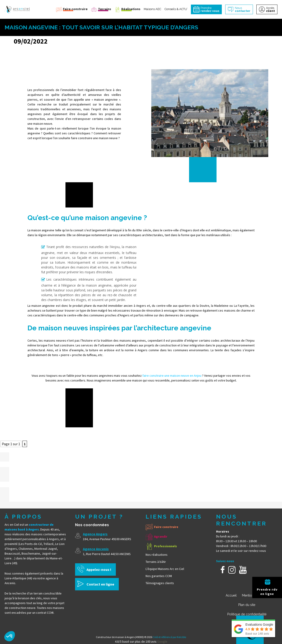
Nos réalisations (157, 555)
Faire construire (166, 527)
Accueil (231, 595)
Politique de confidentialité (247, 614)
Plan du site (247, 605)
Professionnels (165, 546)
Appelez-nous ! (99, 569)
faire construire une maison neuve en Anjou (172, 376)
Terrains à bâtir (156, 562)
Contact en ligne (100, 584)
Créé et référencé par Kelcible (169, 637)
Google (162, 641)
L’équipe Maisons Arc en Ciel (165, 569)
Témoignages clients (160, 583)
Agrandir (161, 536)
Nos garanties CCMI (159, 576)
